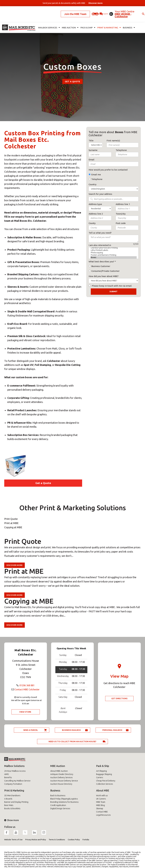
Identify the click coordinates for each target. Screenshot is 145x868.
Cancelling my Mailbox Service (17, 781)
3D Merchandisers (12, 796)
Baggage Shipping (104, 774)
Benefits (8, 777)
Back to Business (58, 796)
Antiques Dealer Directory (62, 774)
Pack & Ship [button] (84, 21)
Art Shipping (101, 771)
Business (55, 790)
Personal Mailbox (112, 730)
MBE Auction (58, 766)
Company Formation (13, 784)
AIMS (6, 774)
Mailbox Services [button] (48, 21)
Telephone (97, 179)
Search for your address (100, 194)
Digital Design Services (60, 808)
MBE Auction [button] (68, 21)
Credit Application (58, 805)
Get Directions (119, 698)
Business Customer (101, 266)
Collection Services (105, 784)
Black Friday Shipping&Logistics (64, 799)
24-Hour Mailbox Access (15, 771)
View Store (25, 712)
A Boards (8, 799)
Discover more (15, 565)
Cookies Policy (74, 840)
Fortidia (86, 840)
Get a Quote (72, 81)
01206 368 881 (27, 685)
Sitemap (100, 808)
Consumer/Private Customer (105, 271)
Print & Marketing (14, 790)
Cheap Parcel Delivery (106, 781)
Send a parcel (31, 730)
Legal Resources (103, 815)
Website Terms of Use (13, 840)
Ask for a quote (85, 10)
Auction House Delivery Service (64, 781)
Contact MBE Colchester (27, 689)
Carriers (100, 777)
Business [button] (122, 21)
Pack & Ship (103, 766)
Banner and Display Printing (16, 802)
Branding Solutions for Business (64, 802)
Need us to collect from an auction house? (72, 742)
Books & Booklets (12, 808)
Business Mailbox (71, 730)
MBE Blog (100, 805)
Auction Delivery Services (61, 777)
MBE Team (101, 802)
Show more (11, 820)
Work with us (102, 796)
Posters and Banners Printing (114, 255)
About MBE (103, 790)
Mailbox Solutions (14, 766)
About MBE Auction (59, 771)
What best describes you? (101, 262)
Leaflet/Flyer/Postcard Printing (114, 248)
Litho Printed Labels (114, 250)
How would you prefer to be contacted (108, 170)
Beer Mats (9, 805)
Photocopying (114, 253)
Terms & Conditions (57, 840)
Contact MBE (102, 812)
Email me (96, 175)
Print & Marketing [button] (104, 21)
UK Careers (101, 799)
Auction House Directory (61, 784)
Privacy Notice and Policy (36, 840)
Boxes (114, 257)
